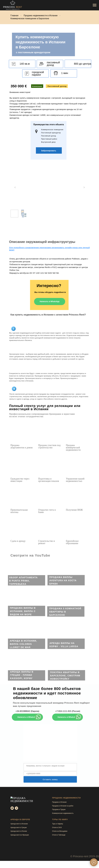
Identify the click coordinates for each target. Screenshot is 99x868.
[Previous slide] (15, 187)
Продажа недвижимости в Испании (40, 16)
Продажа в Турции (59, 809)
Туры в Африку (58, 824)
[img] (27, 574)
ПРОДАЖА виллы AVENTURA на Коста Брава (63, 581)
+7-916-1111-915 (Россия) (68, 711)
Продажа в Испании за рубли (63, 806)
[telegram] (16, 804)
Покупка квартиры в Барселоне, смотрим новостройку (65, 676)
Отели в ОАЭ (57, 828)
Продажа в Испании (59, 802)
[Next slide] (84, 187)
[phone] (50, 774)
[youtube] (12, 804)
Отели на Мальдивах (60, 831)
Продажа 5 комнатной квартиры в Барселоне (65, 612)
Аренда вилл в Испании (19, 824)
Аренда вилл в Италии (19, 831)
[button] (49, 151)
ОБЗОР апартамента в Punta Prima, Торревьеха (23, 581)
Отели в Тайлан (58, 835)
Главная (15, 16)
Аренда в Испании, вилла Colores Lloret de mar (23, 644)
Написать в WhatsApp (50, 301)
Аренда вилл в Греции (19, 828)
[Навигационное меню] (95, 5)
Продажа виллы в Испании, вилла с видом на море (23, 611)
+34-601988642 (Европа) (27, 711)
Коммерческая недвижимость (63, 813)
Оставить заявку (50, 779)
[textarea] (50, 767)
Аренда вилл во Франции (20, 835)
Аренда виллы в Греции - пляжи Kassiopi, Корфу (22, 675)
